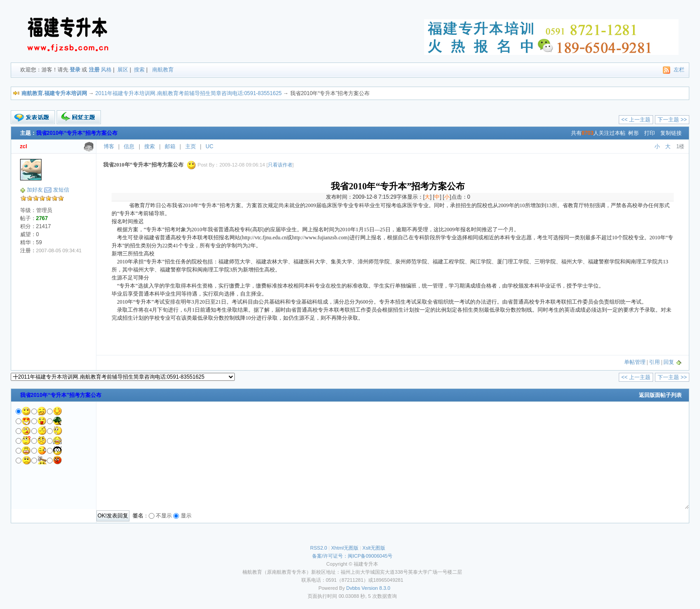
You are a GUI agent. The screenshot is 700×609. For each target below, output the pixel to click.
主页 (191, 146)
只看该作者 (280, 165)
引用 (654, 362)
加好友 (35, 190)
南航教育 (163, 70)
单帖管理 (635, 362)
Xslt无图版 (374, 548)
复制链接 (671, 133)
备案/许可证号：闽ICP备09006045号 (352, 556)
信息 (129, 146)
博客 (109, 146)
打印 (650, 133)
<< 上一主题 (636, 120)
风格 (106, 70)
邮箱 (170, 146)
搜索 (139, 70)
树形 (633, 133)
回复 (669, 362)
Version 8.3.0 (376, 588)
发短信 (61, 190)
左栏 (679, 70)
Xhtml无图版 (345, 548)
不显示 (164, 516)
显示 (186, 516)
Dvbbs (353, 588)
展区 (123, 70)
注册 (94, 70)
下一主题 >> (672, 120)
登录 (75, 70)
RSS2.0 (319, 548)
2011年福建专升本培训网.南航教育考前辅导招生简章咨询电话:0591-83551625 (189, 93)
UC (210, 146)
